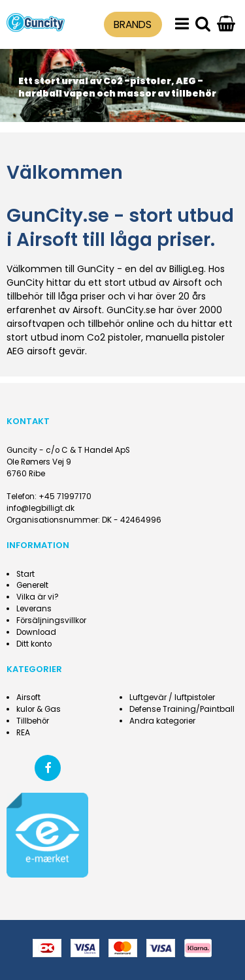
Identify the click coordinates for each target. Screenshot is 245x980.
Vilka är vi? (38, 597)
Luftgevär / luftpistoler (172, 697)
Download (36, 632)
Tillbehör (33, 721)
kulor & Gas (39, 709)
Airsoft (28, 697)
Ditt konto (34, 644)
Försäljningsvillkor (51, 620)
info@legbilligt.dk (41, 508)
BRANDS (133, 24)
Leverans (34, 609)
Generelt (32, 585)
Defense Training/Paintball (182, 709)
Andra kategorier (162, 721)
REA (23, 733)
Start (25, 574)
